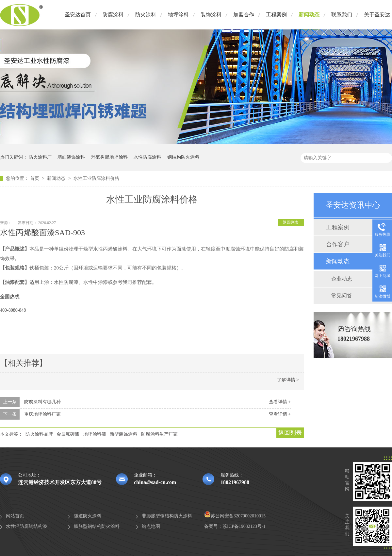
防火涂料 (146, 15)
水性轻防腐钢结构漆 (26, 526)
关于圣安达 (377, 15)
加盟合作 (244, 15)
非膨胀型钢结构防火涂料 (167, 516)
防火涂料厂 (40, 157)
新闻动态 (309, 15)
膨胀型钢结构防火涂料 (97, 526)
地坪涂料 (178, 15)
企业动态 (342, 279)
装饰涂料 (211, 15)
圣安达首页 (78, 15)
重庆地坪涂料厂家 (42, 414)
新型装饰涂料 (123, 434)
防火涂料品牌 (39, 434)
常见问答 (342, 295)
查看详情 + (280, 402)
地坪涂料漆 (95, 434)
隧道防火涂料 (88, 516)
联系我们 (342, 15)
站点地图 (151, 526)
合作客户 (338, 244)
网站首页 (15, 516)
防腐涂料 (113, 15)
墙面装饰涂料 (71, 157)
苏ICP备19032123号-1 (244, 526)
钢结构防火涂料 (183, 157)
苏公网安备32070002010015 (235, 516)
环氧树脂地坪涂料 (109, 157)
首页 (35, 178)
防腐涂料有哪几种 (42, 402)
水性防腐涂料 (147, 157)
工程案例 (276, 15)
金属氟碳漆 (68, 434)
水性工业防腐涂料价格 (96, 178)
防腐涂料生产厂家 (159, 434)
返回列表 (291, 222)
